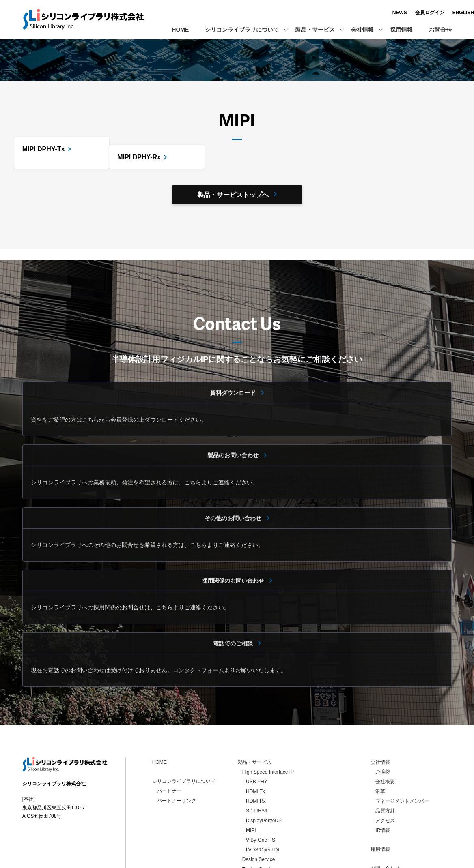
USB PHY (257, 717)
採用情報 (401, 30)
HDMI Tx (255, 727)
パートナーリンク (177, 736)
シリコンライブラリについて (246, 30)
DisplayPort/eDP (264, 756)
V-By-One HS (261, 776)
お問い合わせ (385, 804)
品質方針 (385, 746)
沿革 (380, 727)
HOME (180, 30)
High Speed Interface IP (126, 56)
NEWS (377, 13)
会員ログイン (407, 13)
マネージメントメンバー (402, 737)
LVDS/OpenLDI (263, 785)
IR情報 (383, 766)
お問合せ (440, 30)
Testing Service (259, 805)
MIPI (251, 766)
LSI (246, 814)
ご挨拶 (383, 707)
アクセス (385, 756)
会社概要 (385, 717)
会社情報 (366, 30)
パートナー (169, 727)
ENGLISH (441, 13)
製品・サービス (319, 30)
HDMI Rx (256, 737)
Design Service (259, 795)
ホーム (31, 56)
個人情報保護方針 (395, 814)
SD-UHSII (257, 746)
